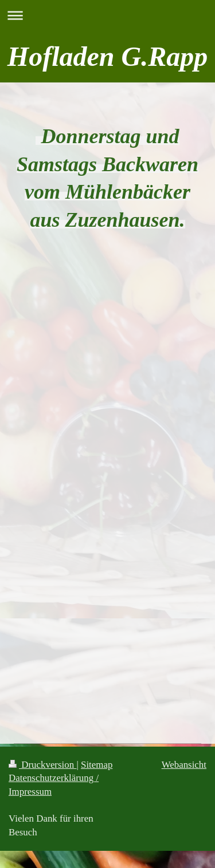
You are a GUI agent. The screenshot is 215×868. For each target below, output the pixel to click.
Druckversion (42, 765)
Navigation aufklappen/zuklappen (107, 15)
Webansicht (184, 765)
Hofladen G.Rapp (107, 56)
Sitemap (97, 765)
